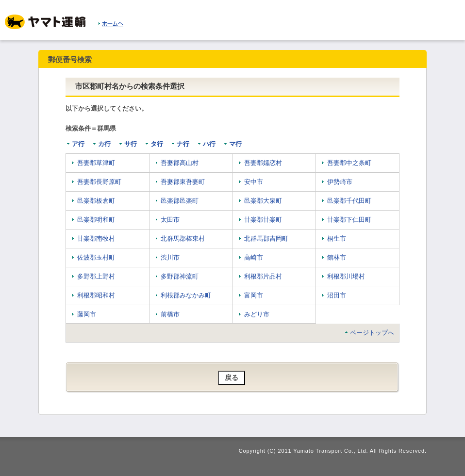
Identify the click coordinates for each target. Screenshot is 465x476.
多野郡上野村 (96, 276)
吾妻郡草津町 (96, 163)
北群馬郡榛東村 (183, 238)
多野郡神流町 (180, 276)
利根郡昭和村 (96, 295)
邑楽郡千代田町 (349, 201)
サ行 (131, 144)
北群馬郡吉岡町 (266, 238)
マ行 (235, 144)
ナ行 (183, 144)
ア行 (78, 144)
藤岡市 (87, 314)
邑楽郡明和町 (96, 220)
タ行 (157, 144)
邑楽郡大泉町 (263, 201)
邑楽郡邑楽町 (180, 201)
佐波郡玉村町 (96, 257)
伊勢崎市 (340, 182)
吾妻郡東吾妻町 (183, 182)
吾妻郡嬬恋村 (263, 163)
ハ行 (209, 144)
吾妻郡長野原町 (99, 182)
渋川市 (170, 257)
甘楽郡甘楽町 (263, 220)
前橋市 (170, 314)
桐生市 (337, 238)
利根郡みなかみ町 (186, 295)
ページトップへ (372, 333)
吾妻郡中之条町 (349, 163)
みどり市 (257, 314)
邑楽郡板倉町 (96, 201)
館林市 (337, 257)
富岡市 (254, 295)
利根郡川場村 (346, 276)
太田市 (170, 220)
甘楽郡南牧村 (96, 238)
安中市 (254, 182)
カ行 (104, 144)
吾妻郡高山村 (180, 163)
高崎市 (254, 257)
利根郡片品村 (263, 276)
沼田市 (337, 295)
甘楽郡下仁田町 (349, 220)
